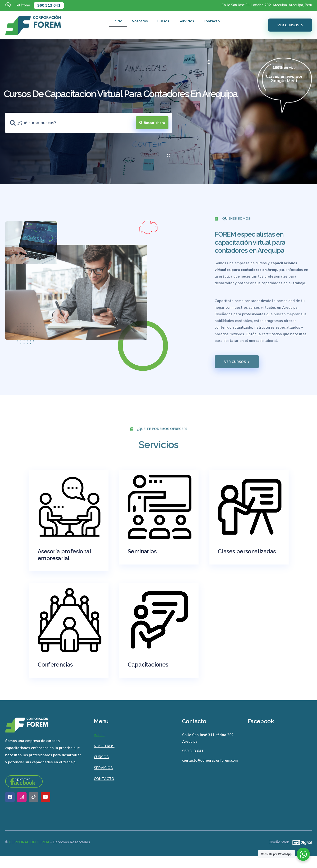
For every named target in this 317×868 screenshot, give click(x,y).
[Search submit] (152, 123)
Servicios (186, 21)
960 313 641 (49, 5)
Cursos (163, 21)
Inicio (118, 21)
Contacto (212, 21)
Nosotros (140, 21)
